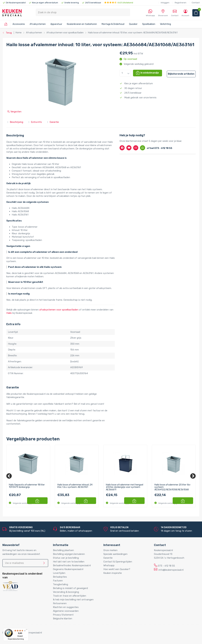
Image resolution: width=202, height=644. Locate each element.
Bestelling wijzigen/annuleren (69, 554)
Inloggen (165, 3)
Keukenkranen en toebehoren (82, 24)
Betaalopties (60, 577)
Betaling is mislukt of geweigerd (70, 588)
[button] (125, 73)
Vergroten (14, 112)
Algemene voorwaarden (66, 611)
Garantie (53, 122)
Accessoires (19, 24)
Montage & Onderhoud (113, 24)
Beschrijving (15, 122)
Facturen (58, 581)
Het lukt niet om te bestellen (69, 562)
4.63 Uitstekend (119, 3)
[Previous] (9, 476)
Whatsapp (109, 565)
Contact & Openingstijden (118, 562)
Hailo (9, 313)
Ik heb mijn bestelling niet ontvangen (73, 600)
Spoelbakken (149, 24)
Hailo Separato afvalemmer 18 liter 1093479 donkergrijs (27, 486)
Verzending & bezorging (66, 592)
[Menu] (27, 630)
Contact (196, 3)
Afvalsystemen (38, 24)
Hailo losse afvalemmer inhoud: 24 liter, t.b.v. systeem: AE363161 (75, 486)
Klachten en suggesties (66, 607)
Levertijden (59, 573)
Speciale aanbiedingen (115, 554)
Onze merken (110, 550)
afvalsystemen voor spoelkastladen (59, 310)
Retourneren (60, 603)
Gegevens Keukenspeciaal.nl (68, 569)
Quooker (133, 24)
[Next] (193, 476)
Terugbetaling (60, 584)
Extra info (35, 122)
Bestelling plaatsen (63, 550)
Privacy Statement (63, 615)
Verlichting (165, 24)
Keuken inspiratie (113, 573)
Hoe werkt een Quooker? (117, 569)
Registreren (181, 3)
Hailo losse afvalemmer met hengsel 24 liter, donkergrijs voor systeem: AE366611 (125, 487)
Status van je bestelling (66, 558)
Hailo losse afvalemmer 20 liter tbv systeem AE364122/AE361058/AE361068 (172, 487)
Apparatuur (56, 24)
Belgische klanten (63, 619)
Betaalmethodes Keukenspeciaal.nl (72, 565)
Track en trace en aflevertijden (70, 596)
